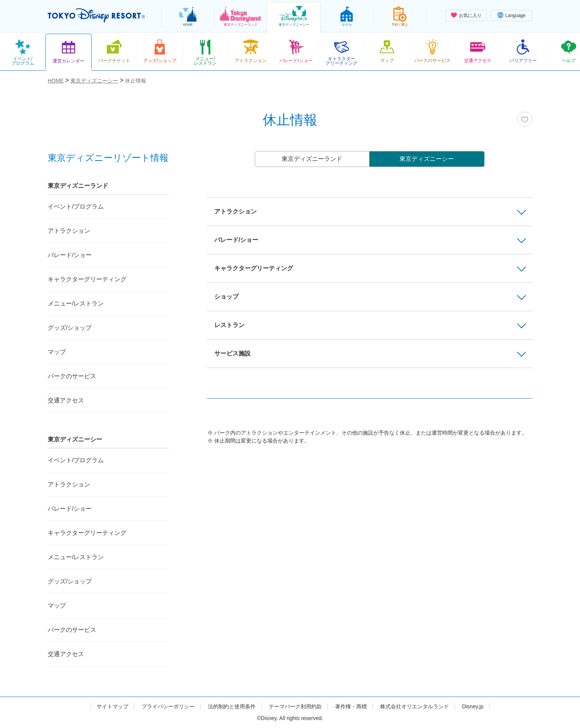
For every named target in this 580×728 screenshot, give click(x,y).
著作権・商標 (351, 706)
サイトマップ (112, 706)
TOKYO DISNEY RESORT (96, 16)
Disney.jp (473, 706)
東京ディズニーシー (427, 159)
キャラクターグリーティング (87, 279)
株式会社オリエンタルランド (415, 706)
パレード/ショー (70, 255)
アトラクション (69, 231)
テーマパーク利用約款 (295, 706)
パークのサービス (72, 376)
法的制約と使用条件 (232, 706)
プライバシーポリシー (168, 706)
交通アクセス (66, 400)
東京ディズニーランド (312, 159)
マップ (57, 352)
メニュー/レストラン (76, 303)
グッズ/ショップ (70, 328)
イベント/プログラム (76, 207)
